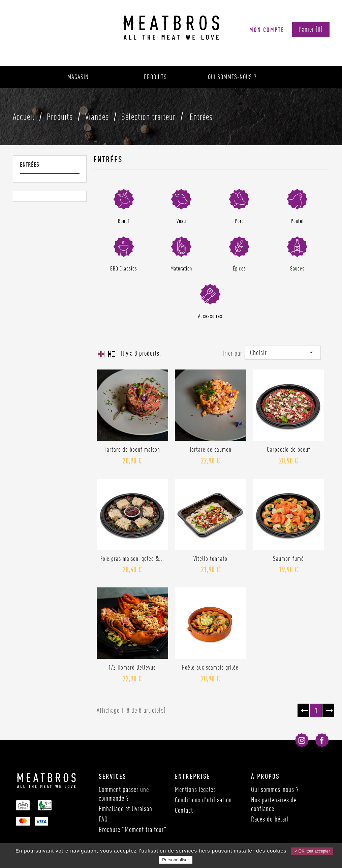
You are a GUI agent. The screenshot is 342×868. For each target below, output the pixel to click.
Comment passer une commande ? (124, 794)
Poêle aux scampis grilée (210, 667)
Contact (184, 810)
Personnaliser (176, 860)
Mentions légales (195, 789)
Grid (101, 354)
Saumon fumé (288, 558)
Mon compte (267, 30)
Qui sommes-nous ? (232, 77)
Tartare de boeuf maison (132, 449)
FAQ (103, 819)
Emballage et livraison (126, 809)
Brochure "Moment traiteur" (133, 829)
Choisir (283, 352)
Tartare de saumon (210, 449)
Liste (112, 354)
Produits (155, 77)
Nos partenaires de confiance (274, 804)
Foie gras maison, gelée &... (132, 558)
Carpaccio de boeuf (289, 449)
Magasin (78, 77)
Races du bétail (270, 819)
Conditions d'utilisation (203, 800)
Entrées (29, 165)
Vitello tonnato (210, 558)
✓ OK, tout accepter (312, 851)
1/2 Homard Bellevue (132, 667)
